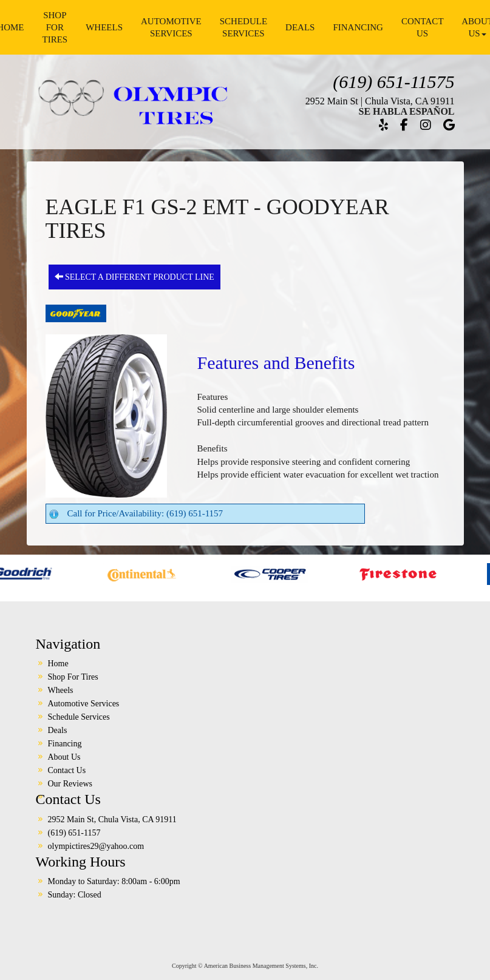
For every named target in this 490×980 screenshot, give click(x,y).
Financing (358, 27)
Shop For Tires (55, 27)
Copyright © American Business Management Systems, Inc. (245, 966)
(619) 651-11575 (393, 82)
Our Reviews (70, 784)
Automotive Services (171, 27)
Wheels (104, 27)
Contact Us (423, 27)
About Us (64, 757)
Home (58, 664)
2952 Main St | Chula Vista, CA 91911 (380, 101)
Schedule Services (243, 27)
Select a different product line (134, 277)
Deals (300, 27)
